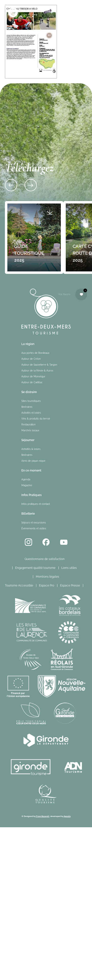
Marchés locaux (30, 430)
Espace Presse (70, 585)
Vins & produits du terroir (36, 419)
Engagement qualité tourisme (35, 568)
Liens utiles (69, 568)
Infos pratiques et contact (36, 504)
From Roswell (43, 816)
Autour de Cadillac (32, 382)
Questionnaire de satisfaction (45, 559)
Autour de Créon (31, 359)
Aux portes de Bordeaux (35, 353)
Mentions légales (47, 577)
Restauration (28, 425)
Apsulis (67, 816)
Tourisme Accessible (19, 585)
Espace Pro (47, 585)
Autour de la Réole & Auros (37, 371)
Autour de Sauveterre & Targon (39, 365)
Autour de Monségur (33, 376)
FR (89, 585)
